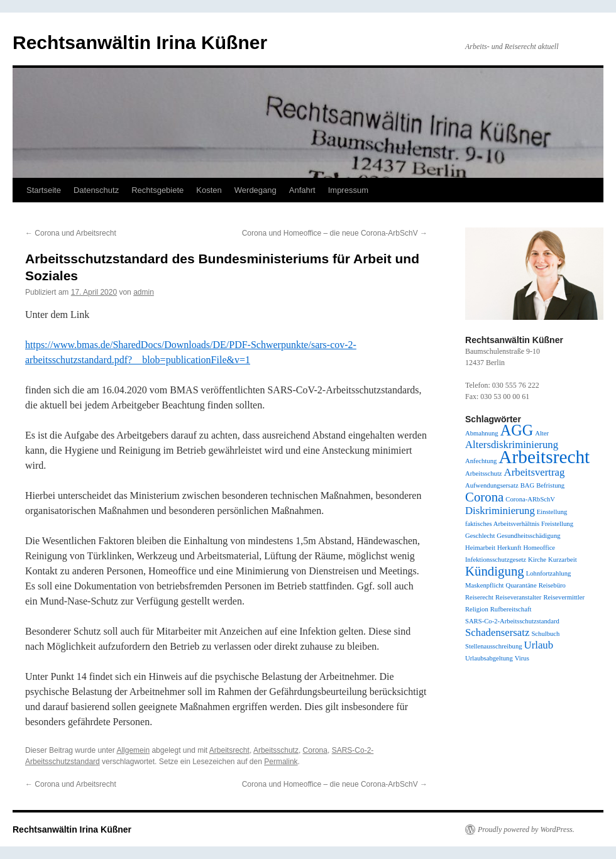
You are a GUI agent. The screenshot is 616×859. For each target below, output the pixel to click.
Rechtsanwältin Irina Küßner (140, 42)
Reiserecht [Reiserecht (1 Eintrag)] (479, 597)
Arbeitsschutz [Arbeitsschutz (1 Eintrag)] (484, 473)
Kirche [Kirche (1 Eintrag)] (537, 560)
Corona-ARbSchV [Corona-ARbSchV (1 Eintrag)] (530, 499)
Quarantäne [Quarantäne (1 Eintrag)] (521, 585)
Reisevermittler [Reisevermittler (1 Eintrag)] (564, 597)
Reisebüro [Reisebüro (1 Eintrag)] (552, 585)
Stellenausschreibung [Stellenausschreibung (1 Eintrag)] (494, 646)
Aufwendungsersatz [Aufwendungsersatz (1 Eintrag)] (492, 485)
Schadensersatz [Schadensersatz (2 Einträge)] (497, 632)
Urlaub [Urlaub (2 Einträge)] (539, 645)
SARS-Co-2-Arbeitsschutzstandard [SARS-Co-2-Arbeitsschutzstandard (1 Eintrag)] (512, 621)
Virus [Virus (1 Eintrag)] (522, 658)
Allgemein (133, 750)
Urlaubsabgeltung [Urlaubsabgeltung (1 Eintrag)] (489, 658)
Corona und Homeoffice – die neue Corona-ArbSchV (335, 233)
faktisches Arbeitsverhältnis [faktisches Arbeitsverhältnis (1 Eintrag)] (502, 524)
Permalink (281, 762)
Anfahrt (302, 190)
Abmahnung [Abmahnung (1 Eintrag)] (482, 433)
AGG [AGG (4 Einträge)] (517, 430)
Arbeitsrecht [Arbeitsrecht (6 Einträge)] (544, 457)
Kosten (209, 190)
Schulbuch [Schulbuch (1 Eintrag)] (545, 634)
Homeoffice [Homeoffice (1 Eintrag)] (539, 548)
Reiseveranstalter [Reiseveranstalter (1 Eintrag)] (518, 597)
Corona (315, 750)
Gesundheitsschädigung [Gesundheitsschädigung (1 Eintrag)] (528, 536)
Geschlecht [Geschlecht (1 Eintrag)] (480, 536)
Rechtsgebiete (157, 190)
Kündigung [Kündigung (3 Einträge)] (495, 571)
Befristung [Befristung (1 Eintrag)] (550, 485)
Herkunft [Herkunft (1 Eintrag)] (509, 548)
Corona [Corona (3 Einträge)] (484, 497)
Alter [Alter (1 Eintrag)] (542, 433)
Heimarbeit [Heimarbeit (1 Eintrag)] (480, 548)
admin (144, 292)
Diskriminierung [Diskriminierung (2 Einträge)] (500, 511)
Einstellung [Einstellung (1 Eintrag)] (552, 512)
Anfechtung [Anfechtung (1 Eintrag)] (481, 461)
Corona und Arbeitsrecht (71, 233)
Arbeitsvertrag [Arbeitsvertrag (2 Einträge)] (535, 472)
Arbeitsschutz (276, 750)
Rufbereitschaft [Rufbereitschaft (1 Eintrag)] (511, 609)
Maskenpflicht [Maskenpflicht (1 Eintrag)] (485, 585)
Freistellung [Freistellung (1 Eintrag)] (557, 524)
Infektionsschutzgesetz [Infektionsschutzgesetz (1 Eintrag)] (496, 560)
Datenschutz (96, 190)
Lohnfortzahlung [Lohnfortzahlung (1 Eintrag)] (549, 573)
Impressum (348, 190)
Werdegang (256, 190)
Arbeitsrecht (229, 750)
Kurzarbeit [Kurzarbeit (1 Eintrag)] (563, 560)
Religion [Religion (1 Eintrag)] (477, 609)
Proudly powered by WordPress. (526, 829)
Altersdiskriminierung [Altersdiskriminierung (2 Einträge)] (512, 445)
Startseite (44, 190)
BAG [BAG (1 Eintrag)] (528, 485)
